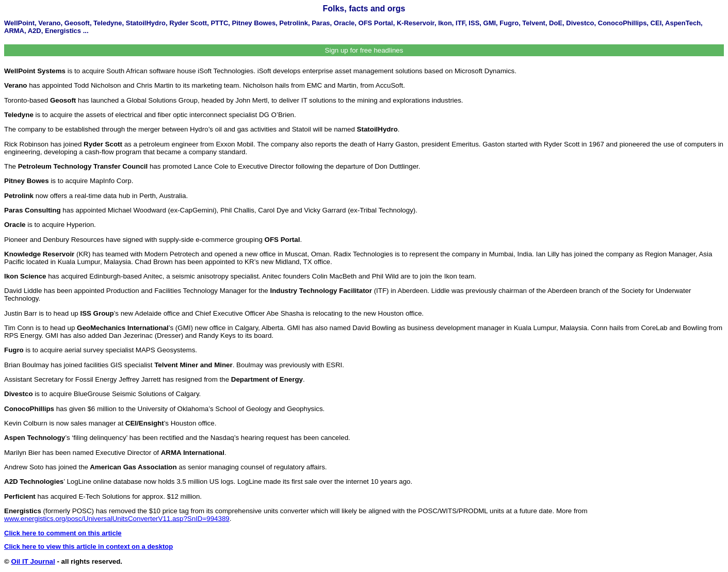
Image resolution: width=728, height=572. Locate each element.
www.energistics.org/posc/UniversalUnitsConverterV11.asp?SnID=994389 (117, 519)
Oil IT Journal (33, 561)
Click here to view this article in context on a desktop (88, 546)
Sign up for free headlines (364, 50)
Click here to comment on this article (63, 533)
